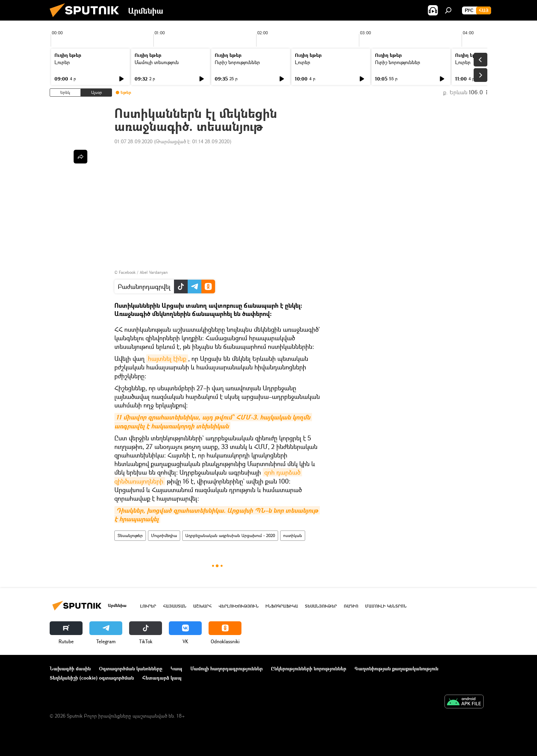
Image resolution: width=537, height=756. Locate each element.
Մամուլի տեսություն (157, 62)
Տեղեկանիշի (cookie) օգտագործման (92, 678)
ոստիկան (293, 535)
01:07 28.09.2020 (134, 141)
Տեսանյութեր (130, 535)
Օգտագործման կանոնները (131, 668)
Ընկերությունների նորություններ (309, 668)
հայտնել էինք (167, 358)
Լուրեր (62, 62)
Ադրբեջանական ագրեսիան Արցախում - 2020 (230, 535)
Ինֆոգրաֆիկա (282, 606)
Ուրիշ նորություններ (237, 62)
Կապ (176, 668)
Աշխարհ (202, 606)
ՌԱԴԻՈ (351, 606)
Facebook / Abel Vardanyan (143, 272)
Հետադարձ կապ (162, 678)
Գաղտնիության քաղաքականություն (396, 668)
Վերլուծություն (239, 606)
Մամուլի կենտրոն (386, 606)
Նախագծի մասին (70, 668)
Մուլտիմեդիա (164, 535)
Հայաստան (175, 606)
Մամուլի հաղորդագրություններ (227, 668)
